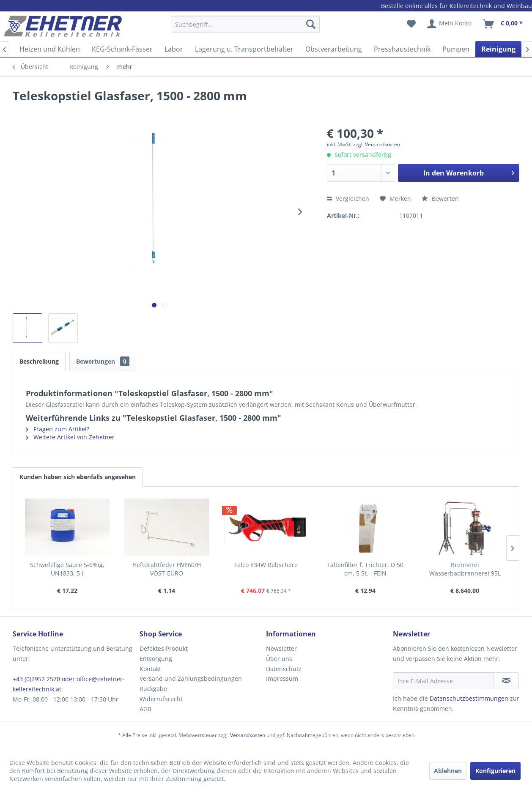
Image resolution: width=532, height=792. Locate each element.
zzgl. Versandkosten (377, 144)
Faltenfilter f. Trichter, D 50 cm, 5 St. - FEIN (365, 569)
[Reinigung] (498, 49)
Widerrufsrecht (161, 699)
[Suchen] (311, 24)
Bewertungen (103, 361)
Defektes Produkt (164, 648)
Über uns (279, 659)
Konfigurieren (495, 771)
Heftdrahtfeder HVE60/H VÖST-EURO (167, 569)
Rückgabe (153, 689)
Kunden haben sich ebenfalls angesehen (78, 477)
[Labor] (174, 49)
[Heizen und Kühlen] (50, 49)
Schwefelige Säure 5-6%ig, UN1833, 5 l (67, 569)
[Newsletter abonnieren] (506, 681)
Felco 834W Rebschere (266, 565)
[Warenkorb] (503, 24)
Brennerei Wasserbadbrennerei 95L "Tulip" (465, 569)
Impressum (282, 678)
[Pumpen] (456, 49)
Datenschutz (284, 669)
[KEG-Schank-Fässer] (122, 49)
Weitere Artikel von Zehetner (70, 437)
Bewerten (440, 199)
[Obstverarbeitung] (334, 49)
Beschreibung (39, 361)
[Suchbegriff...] (245, 24)
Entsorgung (156, 659)
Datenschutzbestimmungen (469, 698)
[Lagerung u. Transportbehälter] (244, 49)
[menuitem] (245, 28)
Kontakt (150, 669)
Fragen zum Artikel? (58, 429)
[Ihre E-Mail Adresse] (444, 681)
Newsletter (281, 648)
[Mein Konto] (450, 24)
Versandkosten (248, 735)
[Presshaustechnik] (402, 49)
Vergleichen (348, 199)
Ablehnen (448, 771)
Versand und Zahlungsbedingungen (191, 678)
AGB (145, 709)
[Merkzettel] (411, 24)
